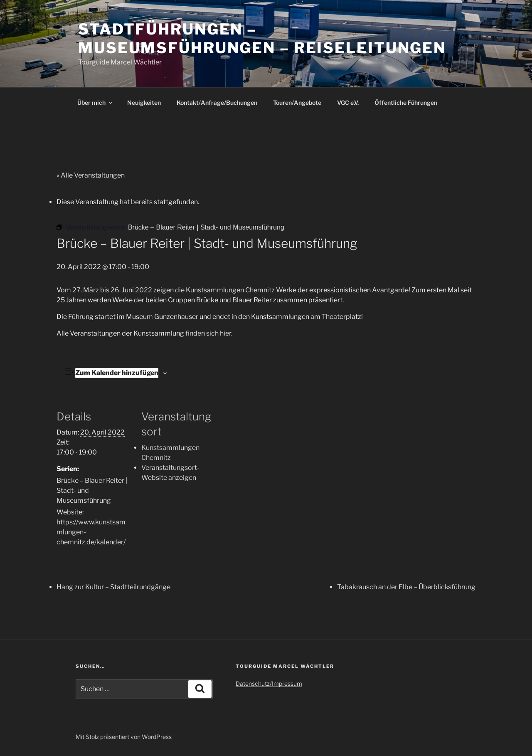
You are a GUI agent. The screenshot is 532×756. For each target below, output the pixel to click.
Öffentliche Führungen (406, 103)
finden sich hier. (209, 333)
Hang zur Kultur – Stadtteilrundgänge (113, 587)
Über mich (95, 103)
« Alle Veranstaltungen (91, 175)
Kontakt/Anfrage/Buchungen (217, 103)
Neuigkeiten (144, 103)
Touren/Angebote (297, 103)
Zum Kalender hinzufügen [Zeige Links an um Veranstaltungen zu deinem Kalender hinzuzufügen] (117, 373)
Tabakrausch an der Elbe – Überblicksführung (406, 587)
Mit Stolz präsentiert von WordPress (124, 737)
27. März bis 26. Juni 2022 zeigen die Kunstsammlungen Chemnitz (173, 290)
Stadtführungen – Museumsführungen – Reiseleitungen (262, 38)
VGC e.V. (348, 103)
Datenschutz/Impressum (269, 683)
